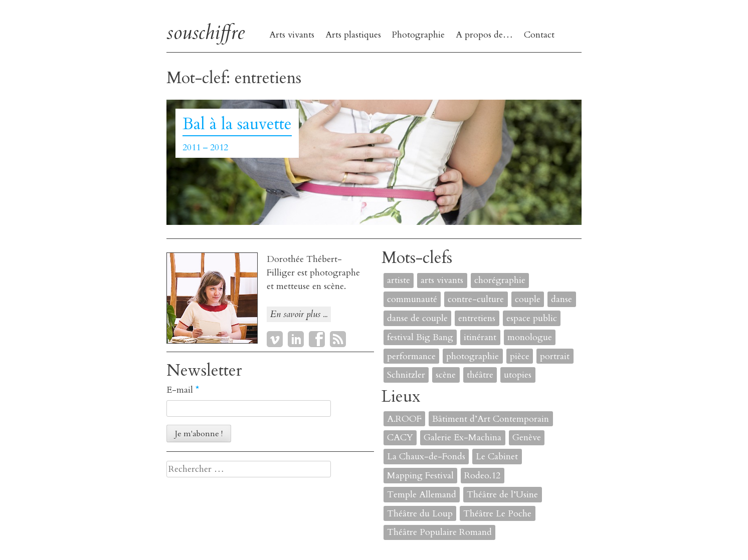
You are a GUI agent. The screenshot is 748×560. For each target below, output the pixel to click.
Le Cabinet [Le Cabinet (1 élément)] (497, 457)
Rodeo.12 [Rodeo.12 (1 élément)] (482, 476)
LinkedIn (296, 339)
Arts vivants (292, 35)
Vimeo (275, 339)
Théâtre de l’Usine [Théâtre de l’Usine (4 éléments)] (502, 495)
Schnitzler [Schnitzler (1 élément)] (406, 375)
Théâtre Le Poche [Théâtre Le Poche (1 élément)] (497, 514)
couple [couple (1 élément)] (528, 299)
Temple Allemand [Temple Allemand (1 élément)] (422, 495)
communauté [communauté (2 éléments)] (412, 299)
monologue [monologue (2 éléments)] (530, 337)
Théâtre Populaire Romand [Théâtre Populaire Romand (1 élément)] (439, 532)
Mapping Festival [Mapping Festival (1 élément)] (420, 476)
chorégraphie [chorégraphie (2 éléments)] (500, 280)
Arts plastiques (353, 35)
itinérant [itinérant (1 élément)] (480, 337)
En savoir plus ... (299, 314)
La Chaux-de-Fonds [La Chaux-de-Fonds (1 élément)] (426, 457)
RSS (338, 339)
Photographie (418, 35)
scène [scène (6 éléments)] (446, 375)
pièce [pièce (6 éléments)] (520, 356)
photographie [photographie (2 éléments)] (473, 356)
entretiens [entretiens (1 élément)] (477, 318)
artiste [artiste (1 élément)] (399, 280)
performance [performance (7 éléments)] (411, 356)
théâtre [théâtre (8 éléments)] (480, 375)
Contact (539, 35)
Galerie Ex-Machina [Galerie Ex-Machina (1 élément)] (462, 438)
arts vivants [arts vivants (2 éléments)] (442, 280)
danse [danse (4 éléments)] (562, 299)
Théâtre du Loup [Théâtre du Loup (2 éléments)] (420, 514)
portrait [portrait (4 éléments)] (555, 356)
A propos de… (484, 35)
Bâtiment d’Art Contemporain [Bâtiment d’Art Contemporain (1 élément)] (491, 419)
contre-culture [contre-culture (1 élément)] (476, 299)
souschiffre (206, 32)
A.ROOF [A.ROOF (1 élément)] (404, 419)
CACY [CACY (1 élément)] (400, 438)
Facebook (317, 339)
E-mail (183, 390)
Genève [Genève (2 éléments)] (527, 438)
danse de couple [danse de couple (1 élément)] (417, 318)
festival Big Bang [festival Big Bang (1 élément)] (420, 337)
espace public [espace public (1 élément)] (532, 318)
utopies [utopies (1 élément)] (518, 375)
